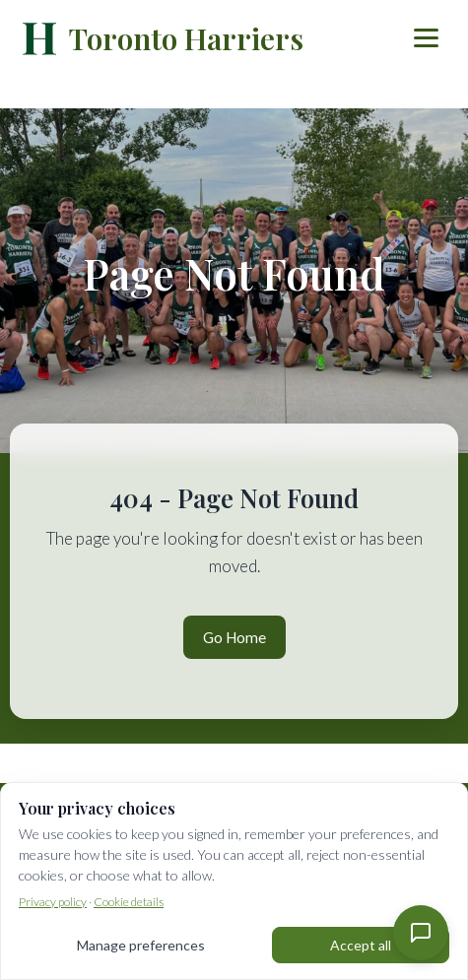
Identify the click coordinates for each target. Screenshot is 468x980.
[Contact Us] (421, 933)
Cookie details (129, 902)
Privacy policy (53, 902)
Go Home (234, 637)
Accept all (361, 945)
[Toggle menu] (426, 38)
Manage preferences (141, 945)
